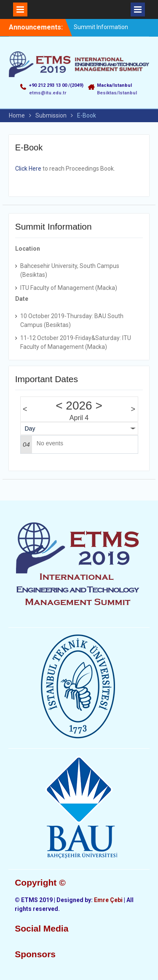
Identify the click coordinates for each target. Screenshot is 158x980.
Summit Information (101, 27)
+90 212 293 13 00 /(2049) (56, 85)
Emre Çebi (108, 900)
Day (30, 428)
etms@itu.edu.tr (48, 93)
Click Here (28, 169)
